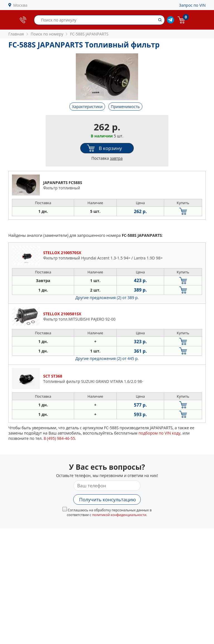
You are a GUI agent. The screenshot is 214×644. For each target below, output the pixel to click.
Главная (16, 34)
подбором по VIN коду (160, 433)
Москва (20, 5)
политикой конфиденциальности (119, 515)
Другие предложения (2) (107, 298)
